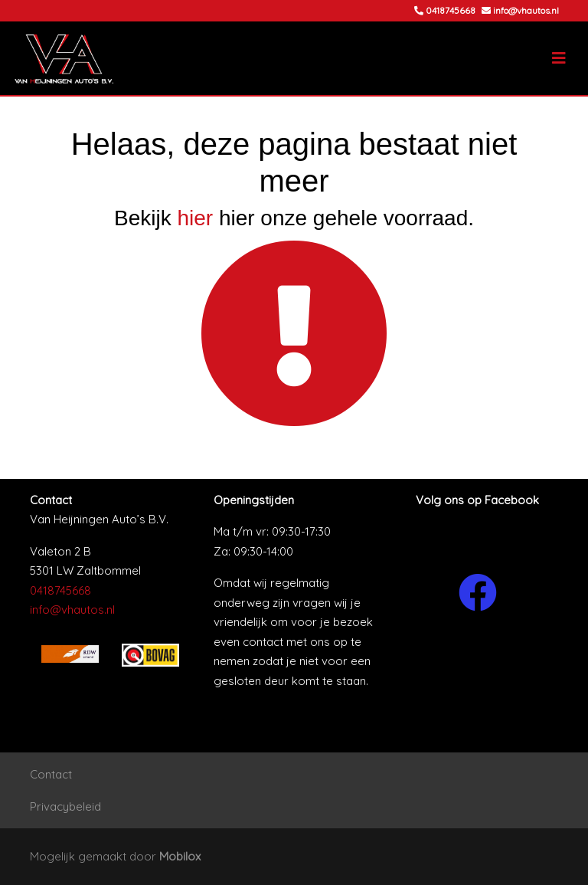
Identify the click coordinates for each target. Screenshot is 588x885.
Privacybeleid (65, 806)
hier (195, 218)
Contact (51, 774)
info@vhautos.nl (72, 610)
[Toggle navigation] (559, 58)
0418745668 (60, 590)
